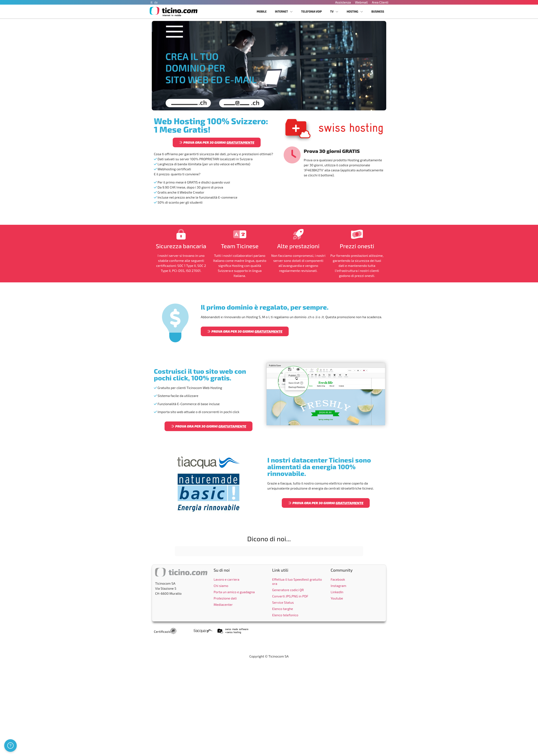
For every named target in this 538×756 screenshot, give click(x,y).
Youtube (337, 598)
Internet (284, 12)
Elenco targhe (283, 609)
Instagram (339, 586)
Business (378, 12)
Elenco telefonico (285, 615)
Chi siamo (221, 586)
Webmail (361, 2)
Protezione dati (225, 598)
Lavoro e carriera (227, 579)
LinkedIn (337, 592)
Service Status (283, 602)
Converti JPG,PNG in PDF (290, 596)
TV (334, 12)
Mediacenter (223, 604)
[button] (175, 560)
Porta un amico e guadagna (234, 592)
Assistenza (343, 2)
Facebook (338, 579)
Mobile (262, 12)
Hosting (355, 12)
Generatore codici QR (288, 590)
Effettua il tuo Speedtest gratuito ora (297, 581)
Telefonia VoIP (311, 12)
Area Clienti (380, 2)
